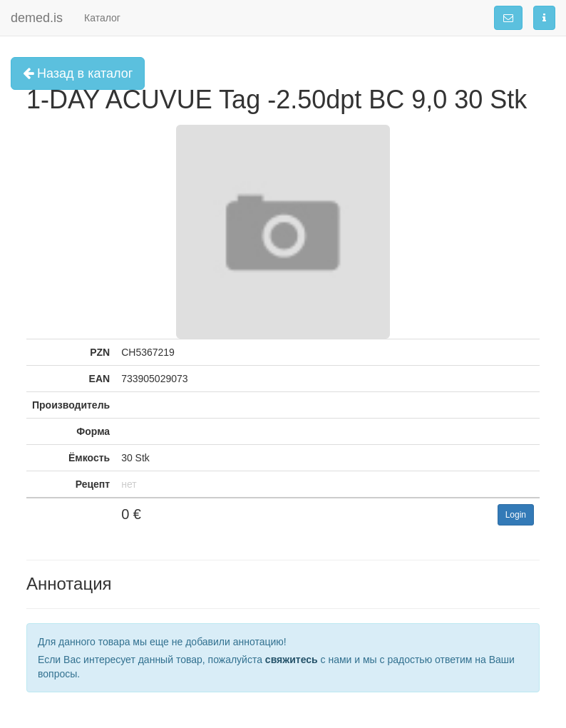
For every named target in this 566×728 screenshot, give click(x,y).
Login (516, 515)
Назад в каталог (78, 73)
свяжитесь (292, 660)
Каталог (102, 18)
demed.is (37, 18)
